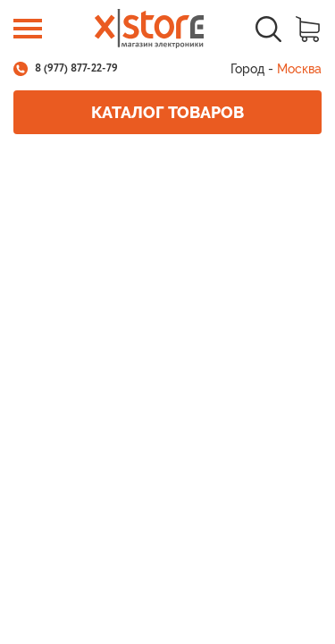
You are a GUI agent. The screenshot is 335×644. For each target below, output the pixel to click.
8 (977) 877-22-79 (76, 69)
